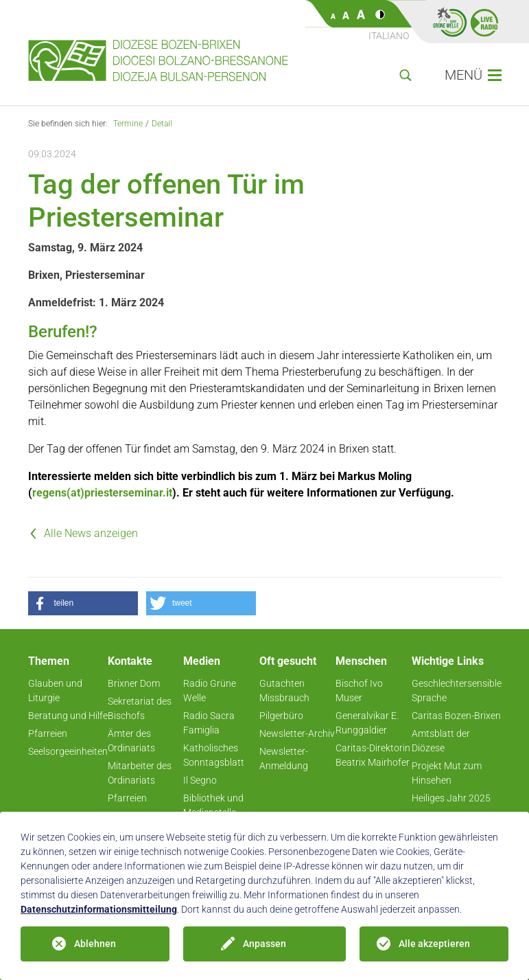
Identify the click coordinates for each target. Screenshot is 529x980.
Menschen (361, 661)
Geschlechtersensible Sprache (457, 691)
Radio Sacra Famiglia (209, 723)
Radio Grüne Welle (210, 691)
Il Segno (200, 780)
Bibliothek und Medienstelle (213, 805)
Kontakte (130, 661)
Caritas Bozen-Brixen (456, 716)
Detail (162, 124)
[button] (83, 603)
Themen (49, 661)
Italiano (389, 36)
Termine (128, 124)
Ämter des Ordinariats (131, 741)
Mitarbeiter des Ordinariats (140, 773)
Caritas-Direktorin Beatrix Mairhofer (373, 755)
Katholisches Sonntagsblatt (214, 755)
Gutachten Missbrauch (284, 691)
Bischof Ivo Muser (359, 691)
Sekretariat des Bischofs (140, 708)
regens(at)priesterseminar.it (102, 493)
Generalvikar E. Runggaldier (367, 723)
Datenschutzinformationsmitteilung (99, 909)
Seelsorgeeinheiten (68, 751)
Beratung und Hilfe (68, 716)
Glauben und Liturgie (55, 691)
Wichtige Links (448, 661)
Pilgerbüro (281, 716)
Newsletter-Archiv (297, 733)
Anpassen (264, 944)
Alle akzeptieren (434, 944)
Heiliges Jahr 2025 (451, 798)
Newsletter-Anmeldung (284, 759)
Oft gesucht (288, 661)
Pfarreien (48, 733)
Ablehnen (95, 944)
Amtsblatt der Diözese (441, 741)
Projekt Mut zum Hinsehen (447, 773)
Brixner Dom (134, 683)
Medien (202, 661)
